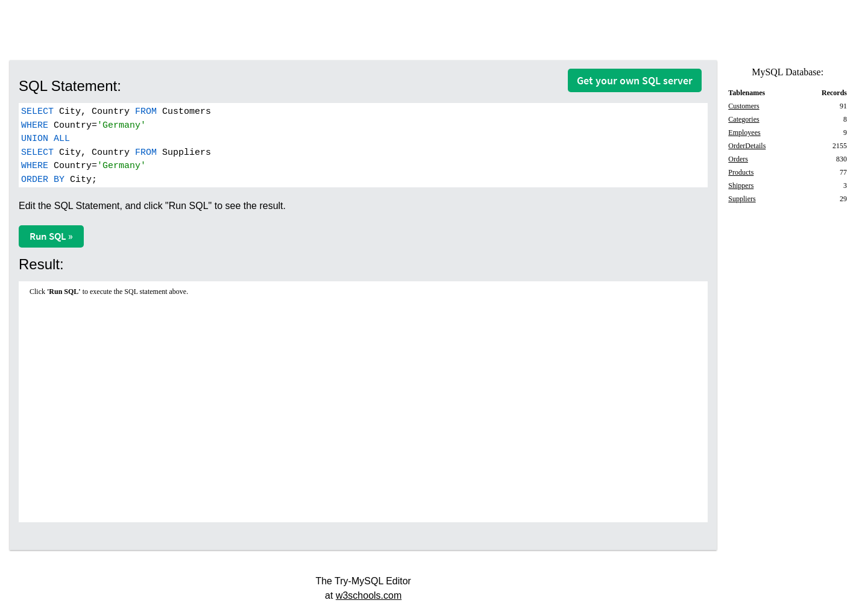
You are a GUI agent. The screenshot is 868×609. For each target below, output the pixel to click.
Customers (744, 106)
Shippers (741, 186)
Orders (738, 159)
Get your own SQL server (635, 80)
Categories (744, 119)
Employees (744, 133)
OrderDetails (747, 146)
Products (741, 172)
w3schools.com (369, 595)
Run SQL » (51, 236)
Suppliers (742, 199)
